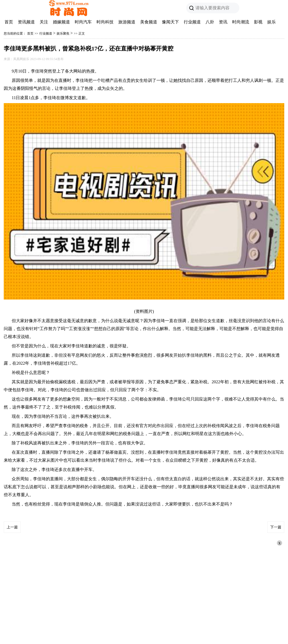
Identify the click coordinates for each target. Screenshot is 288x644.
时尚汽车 (83, 22)
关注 (44, 22)
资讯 (223, 22)
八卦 (210, 22)
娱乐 (272, 22)
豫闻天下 (170, 22)
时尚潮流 (241, 22)
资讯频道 (26, 22)
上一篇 (12, 527)
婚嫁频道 (61, 22)
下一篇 (276, 527)
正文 (82, 33)
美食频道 (149, 22)
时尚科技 (105, 22)
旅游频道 (127, 22)
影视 (258, 22)
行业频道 (192, 22)
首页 (9, 22)
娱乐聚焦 (63, 33)
